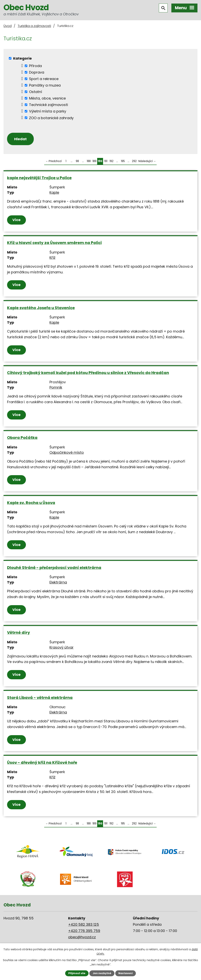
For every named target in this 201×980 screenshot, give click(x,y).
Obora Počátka (22, 438)
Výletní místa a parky (48, 111)
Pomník (56, 387)
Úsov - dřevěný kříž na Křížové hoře (42, 762)
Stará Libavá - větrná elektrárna (40, 698)
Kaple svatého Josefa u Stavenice (41, 308)
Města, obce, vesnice (47, 98)
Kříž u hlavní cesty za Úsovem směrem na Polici (54, 243)
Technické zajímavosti (48, 105)
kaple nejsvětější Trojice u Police (39, 178)
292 (134, 161)
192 (111, 161)
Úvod (8, 26)
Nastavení (126, 973)
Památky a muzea (45, 85)
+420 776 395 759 (84, 931)
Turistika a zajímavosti (34, 26)
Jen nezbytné (102, 973)
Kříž (52, 258)
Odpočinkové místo (67, 452)
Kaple (54, 192)
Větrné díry (19, 632)
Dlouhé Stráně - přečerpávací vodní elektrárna (54, 568)
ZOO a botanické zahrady (51, 118)
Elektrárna (58, 582)
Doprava (37, 72)
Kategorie (22, 58)
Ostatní (36, 92)
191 (106, 161)
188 (89, 161)
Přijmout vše (77, 973)
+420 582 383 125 (84, 924)
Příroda (35, 66)
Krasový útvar (62, 647)
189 (94, 161)
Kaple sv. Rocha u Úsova (31, 503)
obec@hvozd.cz (82, 937)
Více (16, 220)
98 (77, 161)
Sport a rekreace (44, 79)
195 (123, 161)
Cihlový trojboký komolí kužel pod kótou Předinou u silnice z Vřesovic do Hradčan (88, 373)
